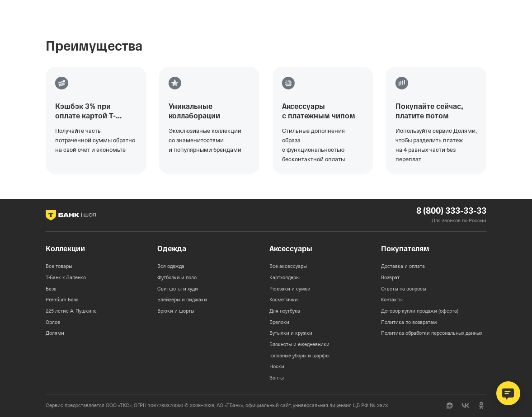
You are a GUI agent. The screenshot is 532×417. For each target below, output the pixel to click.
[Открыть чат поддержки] (508, 393)
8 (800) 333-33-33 (451, 211)
